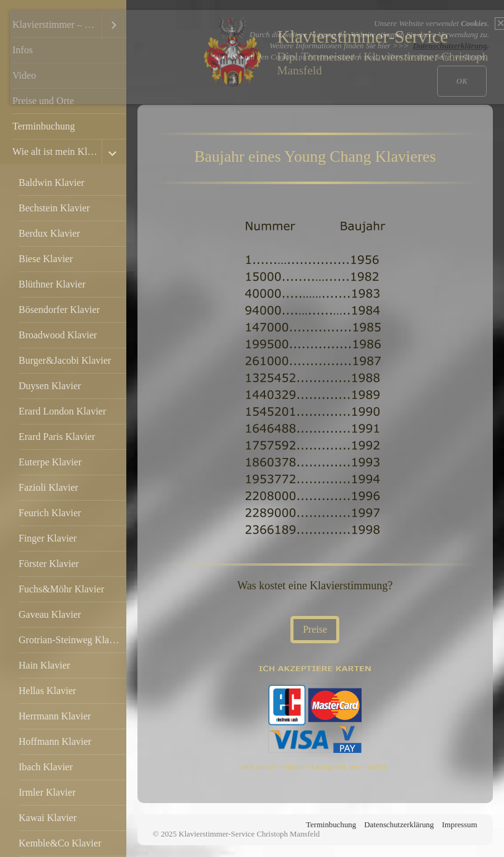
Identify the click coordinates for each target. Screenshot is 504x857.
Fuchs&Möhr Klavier (61, 589)
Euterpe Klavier (50, 462)
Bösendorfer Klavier (59, 310)
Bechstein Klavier (54, 208)
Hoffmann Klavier (55, 741)
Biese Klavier (46, 259)
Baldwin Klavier (51, 182)
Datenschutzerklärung (399, 825)
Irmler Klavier (47, 792)
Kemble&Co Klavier (60, 843)
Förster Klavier (49, 564)
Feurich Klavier (50, 513)
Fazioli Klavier (48, 487)
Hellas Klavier (47, 691)
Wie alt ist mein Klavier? (57, 152)
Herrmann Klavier (55, 716)
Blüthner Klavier (52, 284)
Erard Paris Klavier (57, 437)
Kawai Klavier (48, 818)
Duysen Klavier (50, 386)
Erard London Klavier (62, 411)
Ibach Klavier (46, 767)
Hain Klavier (44, 665)
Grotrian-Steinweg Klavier (72, 640)
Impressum (460, 825)
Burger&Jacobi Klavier (65, 360)
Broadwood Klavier (58, 335)
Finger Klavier (48, 538)
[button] (315, 630)
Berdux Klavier (49, 233)
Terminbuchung (44, 126)
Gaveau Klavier (50, 614)
